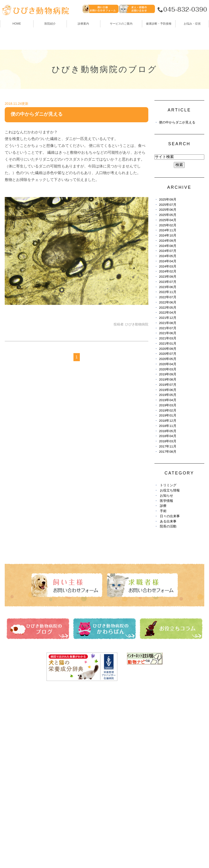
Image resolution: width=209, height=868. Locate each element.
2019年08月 (168, 379)
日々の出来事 (170, 516)
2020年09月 (168, 349)
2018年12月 (168, 421)
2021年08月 (168, 323)
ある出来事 (168, 521)
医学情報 (166, 501)
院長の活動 (168, 526)
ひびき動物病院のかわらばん (130, 735)
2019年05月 (168, 395)
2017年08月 (168, 452)
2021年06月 (168, 333)
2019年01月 (168, 415)
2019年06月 (168, 390)
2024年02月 (168, 271)
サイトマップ (19, 853)
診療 (163, 506)
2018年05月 (168, 431)
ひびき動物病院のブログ (126, 726)
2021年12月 (168, 318)
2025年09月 (168, 199)
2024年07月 (168, 251)
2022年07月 (168, 297)
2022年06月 (168, 302)
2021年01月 (168, 344)
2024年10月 (168, 235)
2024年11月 (168, 230)
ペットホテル (17, 761)
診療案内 (83, 24)
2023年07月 (168, 282)
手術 (163, 511)
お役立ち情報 (170, 490)
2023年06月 (168, 287)
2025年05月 (168, 215)
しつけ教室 (15, 770)
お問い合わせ (48, 853)
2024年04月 (168, 261)
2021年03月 (168, 338)
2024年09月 (168, 241)
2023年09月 (168, 277)
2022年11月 (168, 292)
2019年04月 (168, 400)
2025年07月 (168, 205)
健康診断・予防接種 (123, 718)
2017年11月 (168, 446)
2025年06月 (168, 210)
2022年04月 (168, 313)
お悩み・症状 (17, 779)
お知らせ (166, 496)
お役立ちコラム (119, 744)
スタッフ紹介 (17, 744)
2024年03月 (168, 266)
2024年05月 (168, 256)
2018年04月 (168, 436)
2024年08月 (168, 246)
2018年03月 (168, 441)
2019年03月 (168, 405)
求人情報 (113, 761)
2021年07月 (168, 328)
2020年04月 (168, 364)
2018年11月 (168, 426)
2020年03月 (168, 369)
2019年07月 (168, 385)
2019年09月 (168, 374)
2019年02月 (168, 410)
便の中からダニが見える (37, 114)
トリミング (168, 485)
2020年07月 (168, 354)
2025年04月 (168, 220)
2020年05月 (168, 359)
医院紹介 (13, 726)
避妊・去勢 (115, 752)
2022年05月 (168, 308)
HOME (17, 24)
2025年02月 (168, 225)
